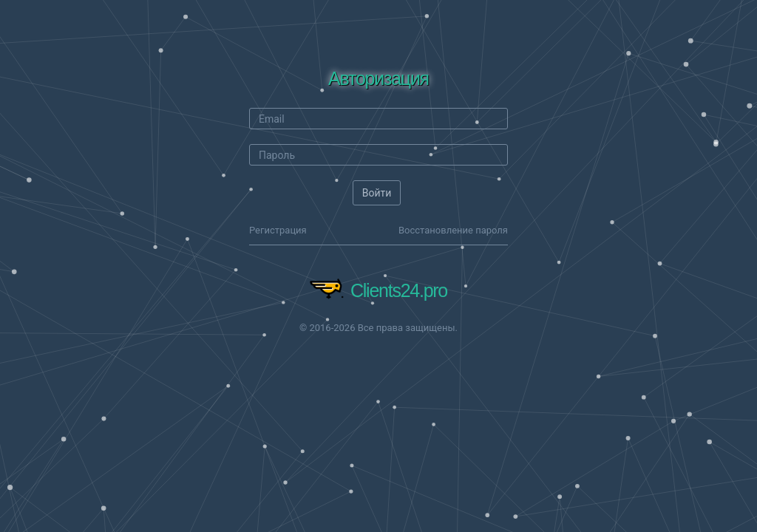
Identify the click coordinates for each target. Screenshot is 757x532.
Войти (377, 193)
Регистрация (278, 230)
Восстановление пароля (453, 230)
